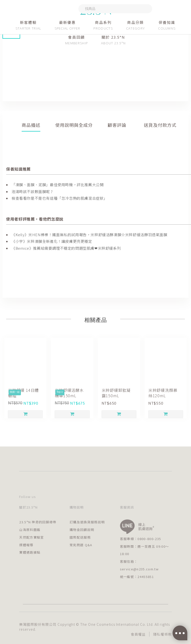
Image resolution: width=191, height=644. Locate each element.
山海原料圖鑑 (30, 530)
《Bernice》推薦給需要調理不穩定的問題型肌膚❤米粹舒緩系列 (66, 248)
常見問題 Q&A (81, 545)
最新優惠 (67, 22)
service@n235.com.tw (139, 569)
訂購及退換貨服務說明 (87, 522)
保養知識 (167, 22)
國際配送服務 (80, 537)
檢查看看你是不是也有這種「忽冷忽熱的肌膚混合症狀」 (59, 198)
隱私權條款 (162, 634)
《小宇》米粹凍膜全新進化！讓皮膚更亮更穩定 (52, 241)
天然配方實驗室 (31, 537)
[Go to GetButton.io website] (179, 639)
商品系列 (103, 22)
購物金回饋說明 (82, 530)
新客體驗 (28, 22)
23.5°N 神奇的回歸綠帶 (38, 522)
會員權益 (138, 634)
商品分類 (135, 22)
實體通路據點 (30, 552)
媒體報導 (26, 545)
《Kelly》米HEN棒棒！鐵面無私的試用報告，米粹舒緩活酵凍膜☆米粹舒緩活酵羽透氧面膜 (89, 235)
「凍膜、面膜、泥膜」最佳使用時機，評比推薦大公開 (58, 185)
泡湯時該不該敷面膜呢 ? (32, 191)
